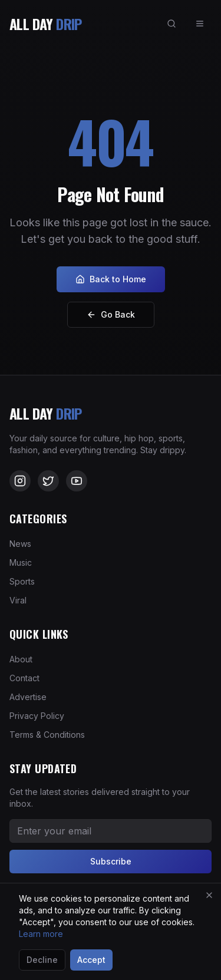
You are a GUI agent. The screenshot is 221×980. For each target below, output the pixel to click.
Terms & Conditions (47, 735)
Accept (91, 960)
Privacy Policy (37, 716)
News (20, 544)
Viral (18, 600)
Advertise (28, 697)
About (21, 659)
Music (21, 562)
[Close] (209, 895)
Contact (24, 678)
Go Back (111, 314)
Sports (22, 581)
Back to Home (111, 279)
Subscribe (111, 861)
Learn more (41, 934)
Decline (42, 960)
